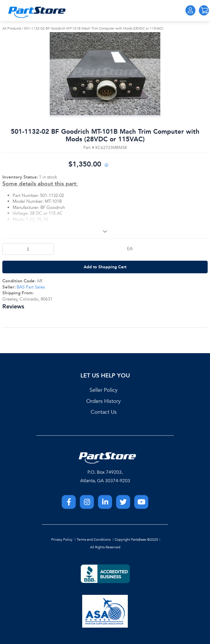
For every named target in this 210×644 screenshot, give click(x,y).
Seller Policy (104, 390)
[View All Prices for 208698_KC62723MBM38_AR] (106, 165)
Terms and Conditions (94, 540)
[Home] (37, 12)
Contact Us (104, 412)
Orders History (104, 401)
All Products (12, 28)
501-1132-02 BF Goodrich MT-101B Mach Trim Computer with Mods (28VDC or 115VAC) (94, 28)
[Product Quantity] (28, 249)
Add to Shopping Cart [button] (105, 267)
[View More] (105, 231)
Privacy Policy (62, 540)
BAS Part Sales (31, 287)
